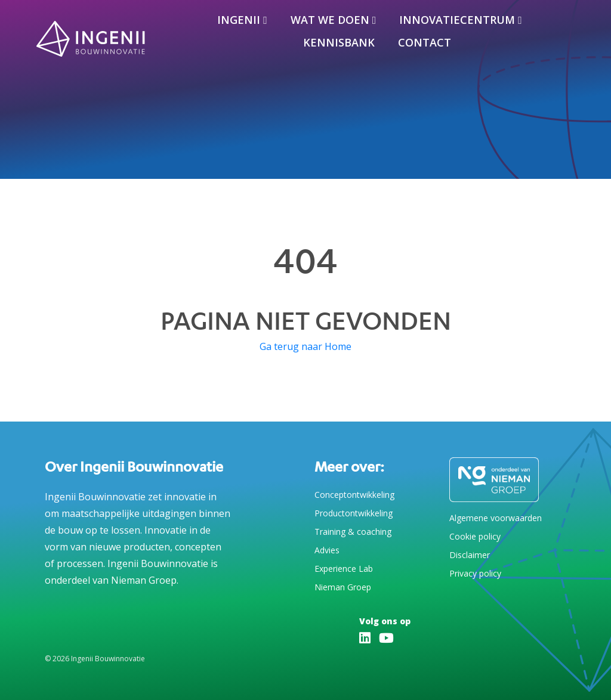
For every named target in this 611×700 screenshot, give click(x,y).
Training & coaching (353, 532)
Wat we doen (330, 20)
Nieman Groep (343, 587)
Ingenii (239, 20)
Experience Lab (344, 569)
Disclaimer (470, 555)
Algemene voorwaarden (496, 518)
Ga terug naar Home (305, 346)
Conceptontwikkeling (354, 495)
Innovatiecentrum (457, 20)
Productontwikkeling (354, 513)
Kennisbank (339, 42)
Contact (425, 42)
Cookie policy (475, 536)
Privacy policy (475, 573)
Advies (327, 550)
